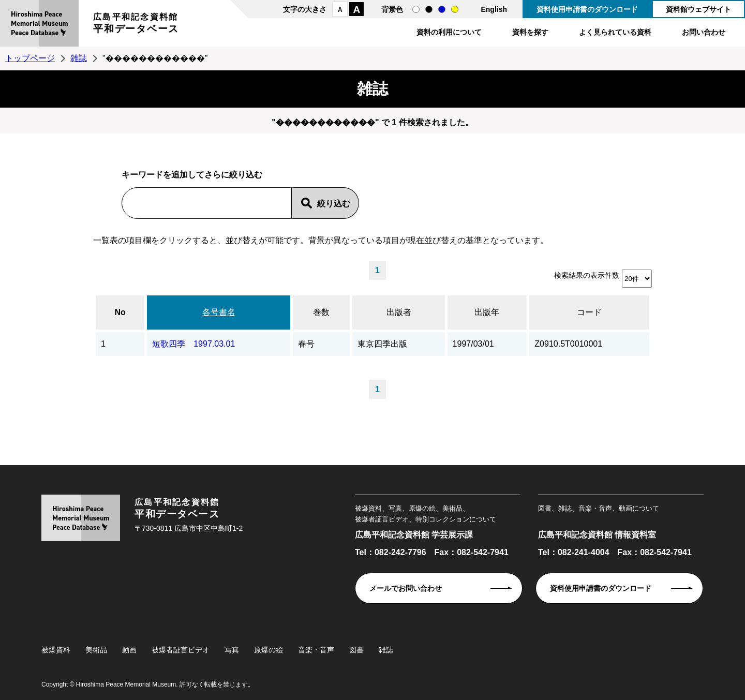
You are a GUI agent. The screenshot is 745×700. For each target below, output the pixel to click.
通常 (416, 9)
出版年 (487, 312)
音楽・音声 (316, 650)
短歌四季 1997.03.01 (193, 344)
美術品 (96, 650)
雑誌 (79, 58)
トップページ (30, 58)
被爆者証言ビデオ (181, 650)
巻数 (321, 312)
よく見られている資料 (615, 32)
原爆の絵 (269, 650)
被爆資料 (56, 650)
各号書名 (219, 312)
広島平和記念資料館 (136, 25)
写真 (232, 650)
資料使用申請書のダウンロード (587, 9)
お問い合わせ (704, 32)
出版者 (399, 312)
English (494, 9)
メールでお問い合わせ (406, 588)
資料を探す (530, 32)
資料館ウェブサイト (698, 9)
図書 (356, 650)
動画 (129, 650)
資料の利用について (449, 32)
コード (589, 312)
